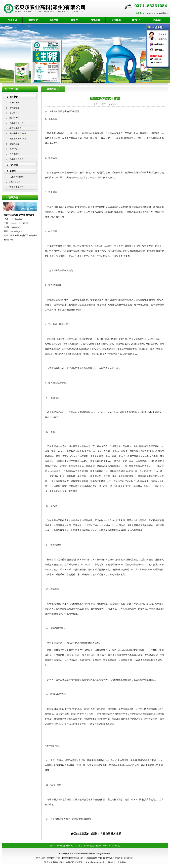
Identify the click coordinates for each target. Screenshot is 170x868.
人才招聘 (97, 846)
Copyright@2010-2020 (69, 854)
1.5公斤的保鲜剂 (17, 177)
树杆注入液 (14, 118)
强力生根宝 (14, 154)
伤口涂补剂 (14, 113)
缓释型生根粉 (15, 128)
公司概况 (116, 20)
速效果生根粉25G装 (18, 139)
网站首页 (12, 20)
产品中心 (79, 846)
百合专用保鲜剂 (16, 187)
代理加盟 (95, 20)
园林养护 (33, 20)
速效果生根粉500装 (18, 133)
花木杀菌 (54, 20)
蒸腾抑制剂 (14, 149)
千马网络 (122, 862)
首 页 (52, 846)
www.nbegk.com (17, 231)
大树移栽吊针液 (16, 123)
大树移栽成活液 (16, 159)
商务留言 (107, 846)
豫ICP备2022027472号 (95, 862)
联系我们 (158, 20)
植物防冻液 (14, 144)
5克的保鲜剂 (15, 182)
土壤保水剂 (14, 103)
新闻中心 (137, 20)
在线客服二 (159, 50)
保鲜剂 (75, 20)
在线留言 (163, 35)
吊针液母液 (14, 108)
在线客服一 (159, 44)
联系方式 (163, 39)
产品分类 (13, 89)
